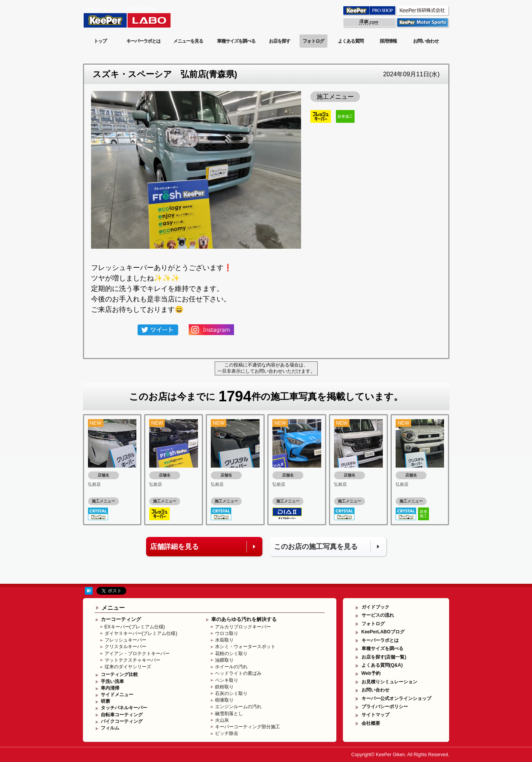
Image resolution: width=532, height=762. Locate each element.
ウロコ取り (227, 633)
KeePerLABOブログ (383, 632)
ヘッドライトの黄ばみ (238, 673)
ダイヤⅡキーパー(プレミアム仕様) (141, 633)
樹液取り (224, 700)
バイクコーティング (122, 721)
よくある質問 (351, 41)
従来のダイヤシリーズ (128, 667)
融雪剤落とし (229, 714)
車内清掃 (110, 688)
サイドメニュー (117, 695)
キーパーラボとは (143, 41)
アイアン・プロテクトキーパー (137, 654)
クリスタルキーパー (126, 647)
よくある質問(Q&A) (382, 665)
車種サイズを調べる (236, 41)
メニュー (113, 608)
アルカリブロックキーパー (243, 627)
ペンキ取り (227, 680)
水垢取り (224, 640)
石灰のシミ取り (231, 693)
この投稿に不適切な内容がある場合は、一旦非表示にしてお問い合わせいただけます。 (266, 368)
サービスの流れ (378, 615)
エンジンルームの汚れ (238, 707)
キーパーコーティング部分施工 (248, 727)
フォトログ (313, 41)
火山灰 (222, 720)
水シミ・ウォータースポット (245, 647)
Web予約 (371, 673)
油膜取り (224, 660)
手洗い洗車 (112, 681)
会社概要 (371, 723)
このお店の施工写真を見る (316, 547)
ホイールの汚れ (231, 667)
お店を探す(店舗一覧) (384, 657)
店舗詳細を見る (174, 547)
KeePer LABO (138, 17)
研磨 (105, 701)
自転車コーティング (122, 715)
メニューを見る (188, 41)
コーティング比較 (119, 674)
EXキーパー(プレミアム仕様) (135, 627)
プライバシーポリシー (385, 707)
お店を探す (280, 41)
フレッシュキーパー (126, 640)
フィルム (110, 728)
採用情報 (388, 41)
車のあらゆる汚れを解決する (244, 619)
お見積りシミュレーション (389, 682)
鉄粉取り (224, 687)
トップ (100, 41)
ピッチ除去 (227, 733)
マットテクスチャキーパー (133, 660)
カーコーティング (121, 619)
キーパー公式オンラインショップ (396, 698)
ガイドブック (375, 607)
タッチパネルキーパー (124, 708)
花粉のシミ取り (231, 654)
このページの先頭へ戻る (418, 578)
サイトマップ (375, 715)
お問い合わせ (426, 41)
